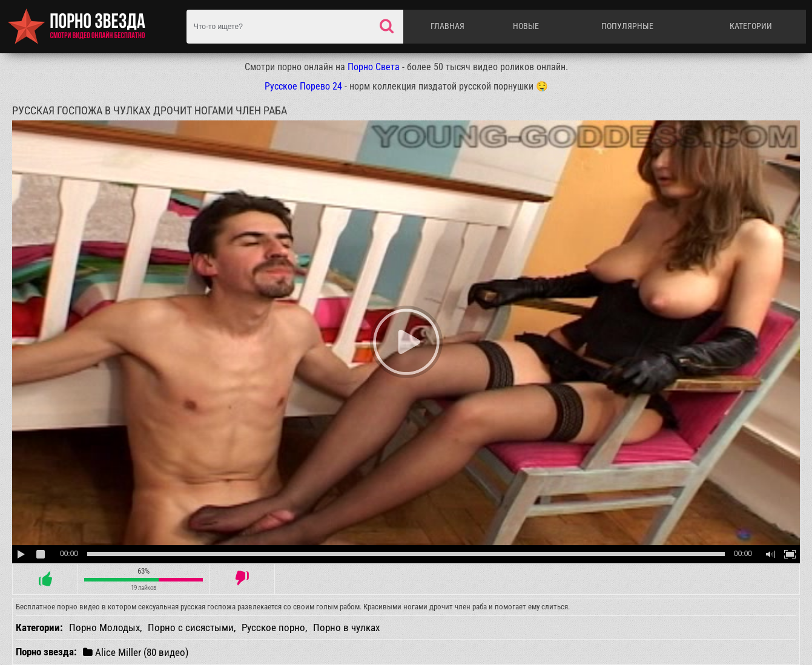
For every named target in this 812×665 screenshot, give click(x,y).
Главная (447, 26)
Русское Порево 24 (303, 86)
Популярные (627, 26)
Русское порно (273, 627)
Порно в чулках (346, 627)
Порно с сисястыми (191, 627)
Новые (526, 26)
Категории (751, 26)
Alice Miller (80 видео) (136, 652)
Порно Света (374, 67)
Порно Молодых (104, 627)
